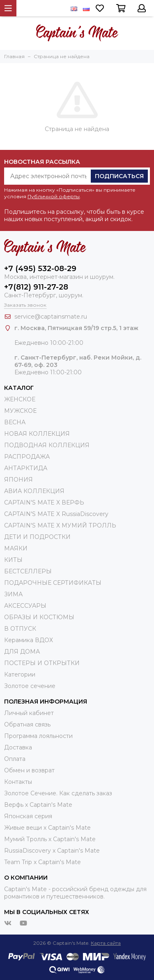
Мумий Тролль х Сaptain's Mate (50, 839)
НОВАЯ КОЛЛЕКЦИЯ (37, 434)
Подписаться (119, 176)
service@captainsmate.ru (51, 317)
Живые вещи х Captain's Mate (47, 828)
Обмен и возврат (29, 770)
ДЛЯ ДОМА (22, 652)
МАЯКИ (16, 548)
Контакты (18, 782)
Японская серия (28, 816)
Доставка (18, 747)
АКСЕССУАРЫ (25, 606)
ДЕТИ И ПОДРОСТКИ (37, 537)
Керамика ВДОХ (29, 640)
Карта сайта (106, 943)
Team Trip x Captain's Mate (43, 862)
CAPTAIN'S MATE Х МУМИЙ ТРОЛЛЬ (60, 525)
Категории (20, 674)
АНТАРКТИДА (26, 468)
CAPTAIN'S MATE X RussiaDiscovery (56, 514)
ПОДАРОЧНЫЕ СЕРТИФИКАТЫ (53, 583)
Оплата (15, 759)
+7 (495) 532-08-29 (40, 269)
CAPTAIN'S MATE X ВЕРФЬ (44, 502)
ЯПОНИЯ (18, 480)
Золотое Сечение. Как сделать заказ (58, 793)
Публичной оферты (54, 196)
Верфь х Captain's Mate (38, 805)
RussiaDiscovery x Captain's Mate (52, 851)
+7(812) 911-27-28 (36, 287)
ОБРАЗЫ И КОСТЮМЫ (39, 617)
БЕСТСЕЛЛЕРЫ (28, 571)
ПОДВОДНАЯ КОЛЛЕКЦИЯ (47, 445)
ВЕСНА (15, 422)
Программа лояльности (38, 736)
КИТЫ (13, 560)
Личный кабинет (29, 713)
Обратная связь (27, 724)
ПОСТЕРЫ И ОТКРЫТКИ (42, 663)
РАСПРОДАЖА (27, 457)
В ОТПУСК (20, 629)
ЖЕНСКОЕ (20, 399)
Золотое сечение (30, 686)
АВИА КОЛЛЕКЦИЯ (34, 491)
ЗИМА (13, 594)
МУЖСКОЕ (20, 411)
